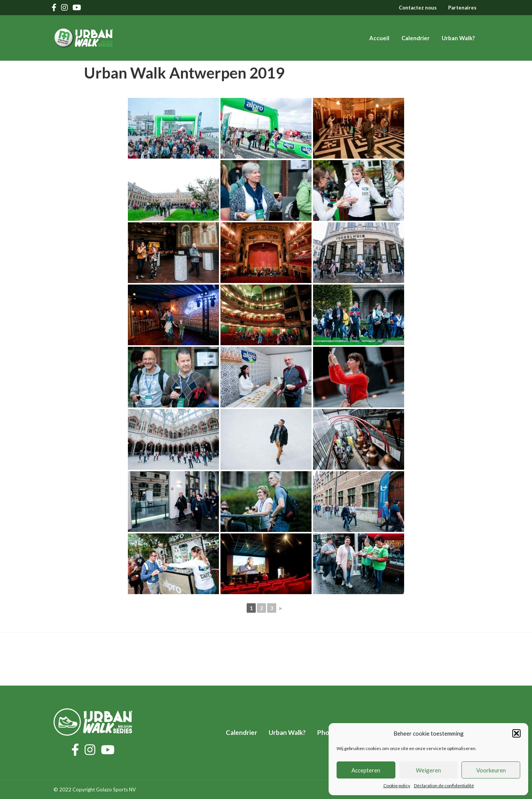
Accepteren (366, 770)
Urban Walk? (458, 38)
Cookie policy (397, 786)
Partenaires (462, 8)
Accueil (379, 38)
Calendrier (416, 38)
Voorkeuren (491, 770)
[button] (516, 733)
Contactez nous (418, 8)
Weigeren (428, 770)
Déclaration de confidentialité (444, 786)
